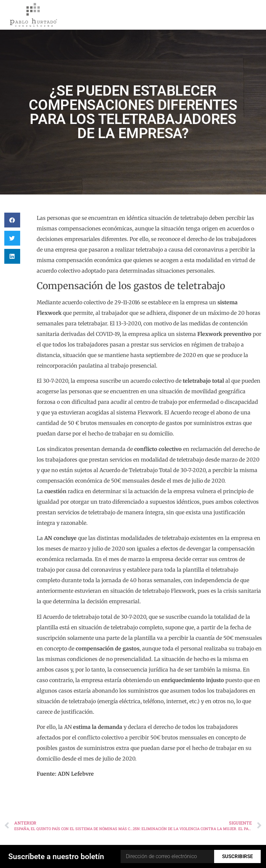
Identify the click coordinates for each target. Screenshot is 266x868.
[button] (12, 220)
